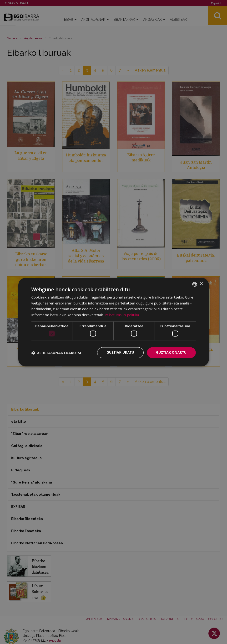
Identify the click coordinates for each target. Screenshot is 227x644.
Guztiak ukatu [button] (120, 353)
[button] (56, 353)
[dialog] (114, 322)
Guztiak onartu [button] (171, 353)
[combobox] (195, 284)
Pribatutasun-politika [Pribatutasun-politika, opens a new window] (122, 315)
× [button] (201, 284)
